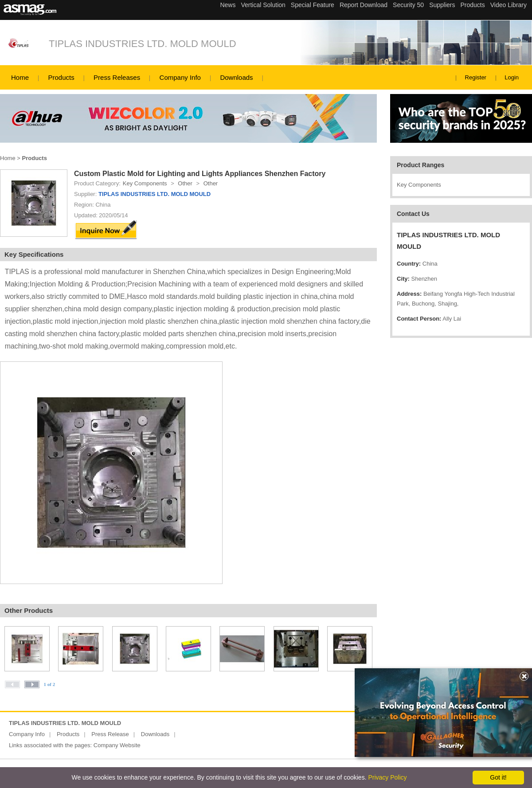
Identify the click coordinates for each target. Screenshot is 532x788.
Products (61, 77)
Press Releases (117, 77)
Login (512, 77)
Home (20, 77)
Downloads (236, 77)
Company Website (117, 745)
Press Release (110, 734)
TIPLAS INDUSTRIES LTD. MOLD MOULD (143, 44)
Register (476, 77)
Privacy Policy (387, 777)
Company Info (180, 77)
